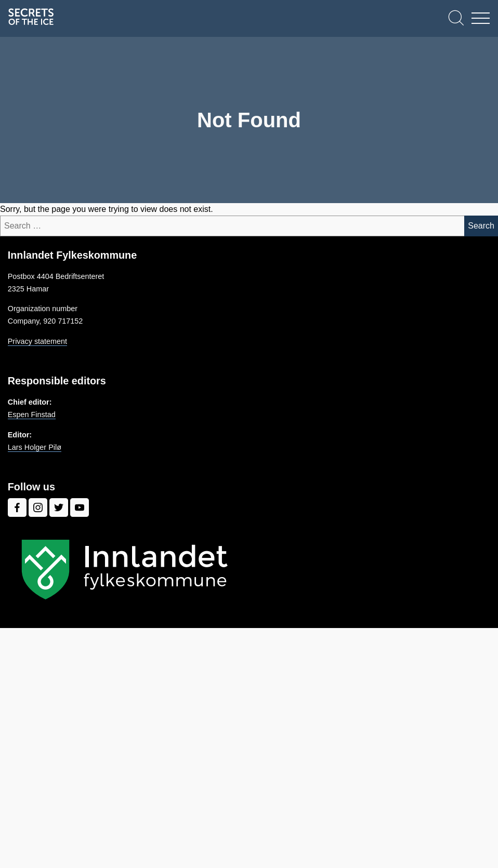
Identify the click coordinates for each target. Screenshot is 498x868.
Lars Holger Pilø (35, 447)
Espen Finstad (32, 415)
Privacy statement (37, 341)
